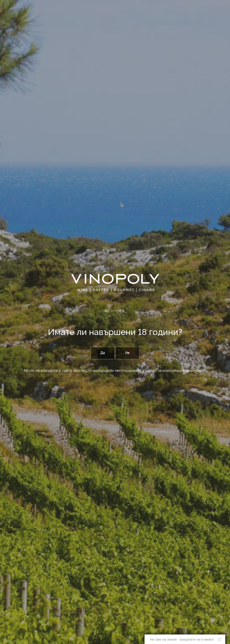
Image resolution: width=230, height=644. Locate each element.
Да (103, 353)
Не (127, 353)
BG (107, 311)
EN (122, 311)
